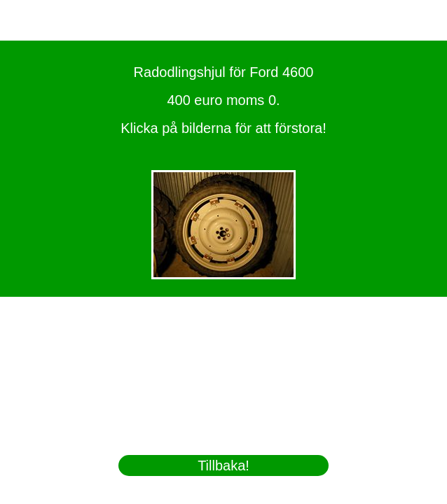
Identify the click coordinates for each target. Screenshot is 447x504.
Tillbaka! (224, 465)
